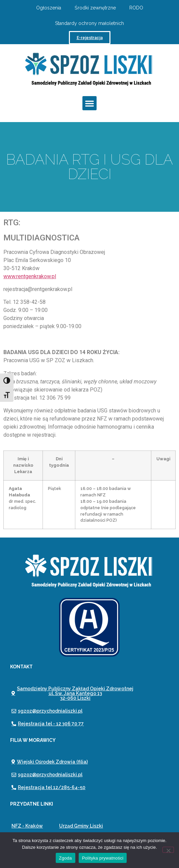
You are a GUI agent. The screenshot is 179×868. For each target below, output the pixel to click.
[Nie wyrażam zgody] (168, 850)
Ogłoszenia (49, 8)
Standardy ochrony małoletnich (89, 23)
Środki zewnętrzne (95, 8)
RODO (136, 8)
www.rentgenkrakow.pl (30, 276)
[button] (89, 103)
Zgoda (66, 858)
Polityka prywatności (103, 858)
